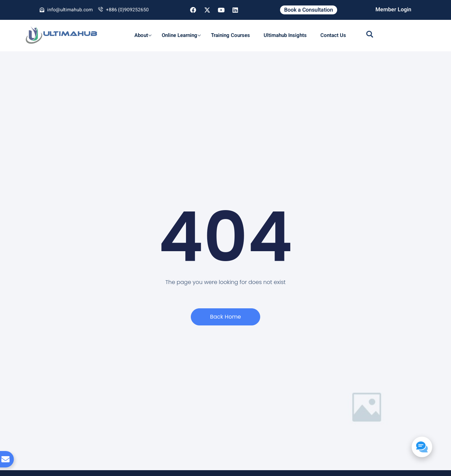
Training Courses (230, 35)
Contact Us (333, 35)
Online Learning (181, 35)
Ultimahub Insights (285, 35)
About (143, 35)
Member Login (393, 10)
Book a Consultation (309, 10)
